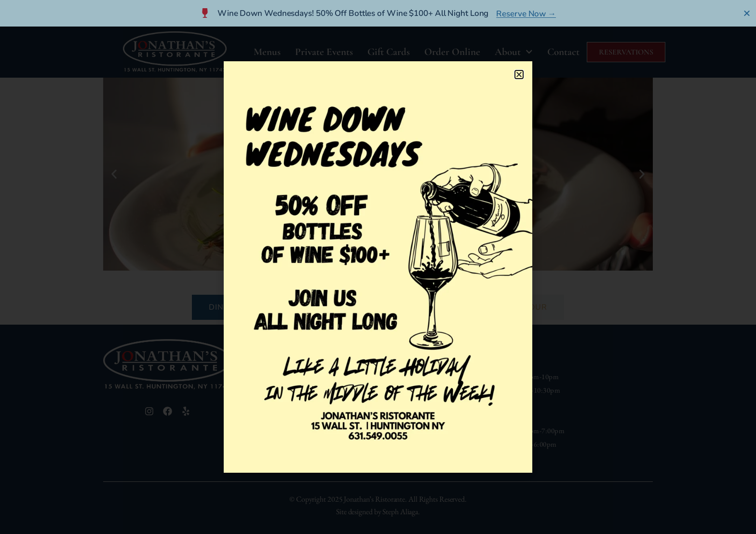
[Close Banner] (747, 13)
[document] (378, 267)
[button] (519, 75)
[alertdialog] (378, 13)
